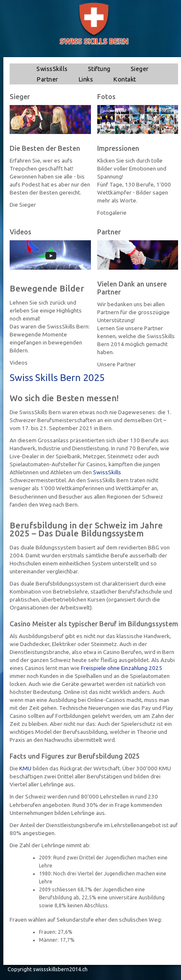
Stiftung (99, 69)
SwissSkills (52, 69)
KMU (25, 768)
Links (86, 79)
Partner (47, 79)
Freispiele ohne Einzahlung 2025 (122, 668)
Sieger (140, 69)
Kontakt (125, 79)
